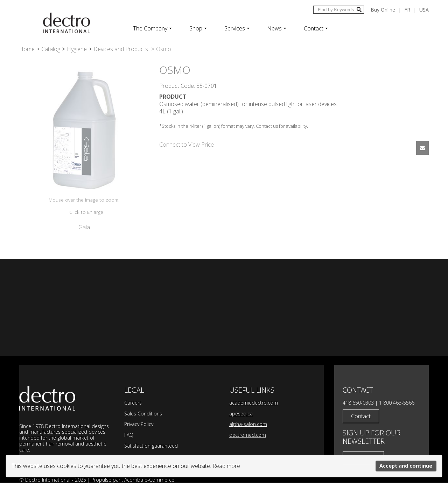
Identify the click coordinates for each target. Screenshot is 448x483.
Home (27, 49)
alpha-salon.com (248, 424)
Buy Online (383, 10)
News (277, 28)
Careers (133, 403)
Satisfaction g (139, 446)
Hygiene (77, 49)
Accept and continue (406, 466)
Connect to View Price (187, 145)
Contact (316, 28)
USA (424, 10)
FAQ (129, 435)
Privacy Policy (139, 424)
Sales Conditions (143, 414)
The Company (152, 28)
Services (237, 28)
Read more (226, 466)
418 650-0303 (358, 403)
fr (407, 10)
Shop (198, 28)
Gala (84, 227)
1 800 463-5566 (397, 403)
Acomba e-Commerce (149, 480)
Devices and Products (121, 49)
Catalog (51, 49)
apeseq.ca (241, 414)
